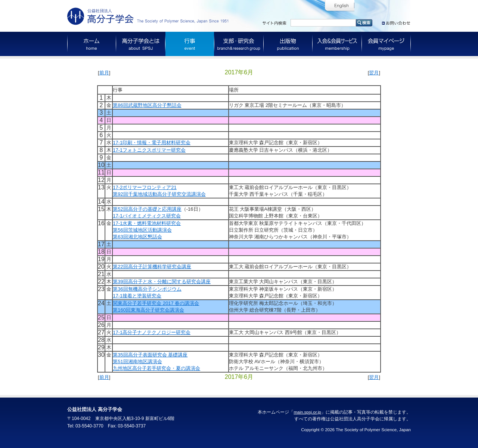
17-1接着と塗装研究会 (137, 296)
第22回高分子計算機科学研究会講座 (152, 267)
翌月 (374, 73)
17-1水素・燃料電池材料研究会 (147, 223)
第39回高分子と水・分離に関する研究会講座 (162, 282)
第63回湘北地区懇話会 (137, 237)
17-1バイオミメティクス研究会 (147, 216)
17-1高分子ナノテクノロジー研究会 (152, 332)
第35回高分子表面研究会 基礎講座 (150, 355)
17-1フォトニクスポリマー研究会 (149, 150)
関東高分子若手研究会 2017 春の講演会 (156, 303)
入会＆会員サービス (337, 44)
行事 (190, 44)
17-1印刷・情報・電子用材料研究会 (152, 143)
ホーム (92, 44)
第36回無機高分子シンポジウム (147, 289)
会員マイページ (386, 44)
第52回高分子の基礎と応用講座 (147, 209)
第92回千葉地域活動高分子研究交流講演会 (159, 194)
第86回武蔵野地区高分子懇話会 (147, 105)
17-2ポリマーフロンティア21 (145, 187)
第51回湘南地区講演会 (137, 362)
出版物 (288, 44)
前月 (104, 73)
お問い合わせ (396, 22)
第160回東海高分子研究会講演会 (148, 310)
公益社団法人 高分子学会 (149, 16)
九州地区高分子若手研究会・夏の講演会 (156, 368)
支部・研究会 (239, 44)
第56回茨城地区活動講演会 (142, 230)
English (340, 6)
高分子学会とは (141, 44)
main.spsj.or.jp (307, 412)
